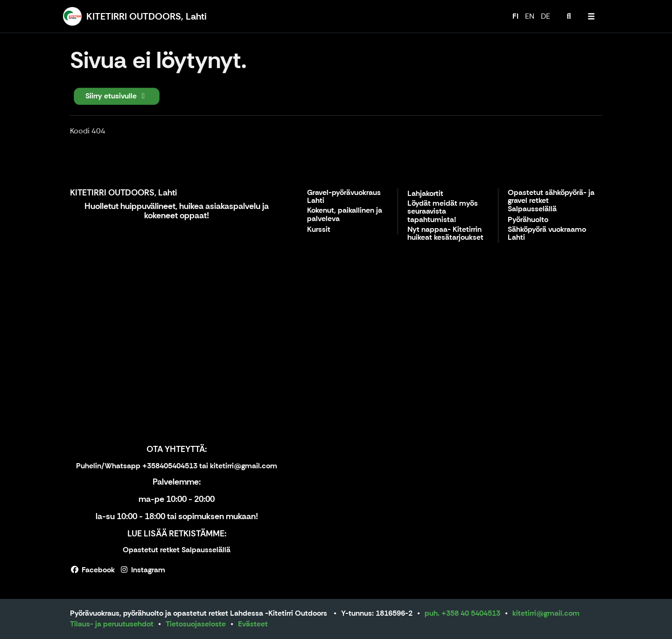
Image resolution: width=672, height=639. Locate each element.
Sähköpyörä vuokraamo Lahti (547, 234)
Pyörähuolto (528, 220)
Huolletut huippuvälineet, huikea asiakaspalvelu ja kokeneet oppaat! (177, 211)
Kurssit (319, 230)
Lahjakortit (425, 194)
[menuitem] (569, 16)
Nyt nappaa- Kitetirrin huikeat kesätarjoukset (445, 234)
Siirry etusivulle (117, 96)
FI (515, 16)
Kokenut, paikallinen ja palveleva (345, 215)
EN (530, 16)
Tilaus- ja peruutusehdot (112, 624)
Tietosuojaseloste (196, 624)
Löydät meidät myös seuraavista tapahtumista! (443, 212)
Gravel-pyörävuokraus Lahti (344, 197)
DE (546, 16)
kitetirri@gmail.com (546, 613)
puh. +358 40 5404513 (462, 613)
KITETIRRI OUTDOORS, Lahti (123, 193)
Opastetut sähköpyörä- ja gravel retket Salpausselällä (551, 201)
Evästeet (253, 624)
